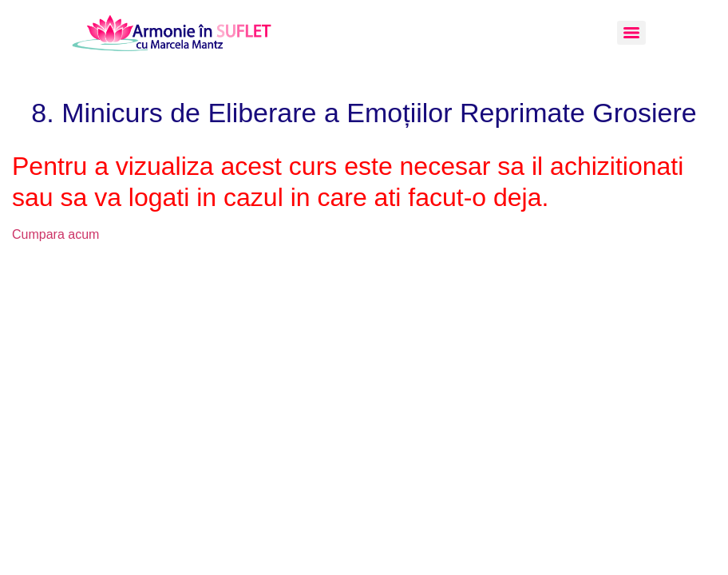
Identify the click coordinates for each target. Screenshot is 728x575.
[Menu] (631, 33)
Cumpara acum (55, 234)
